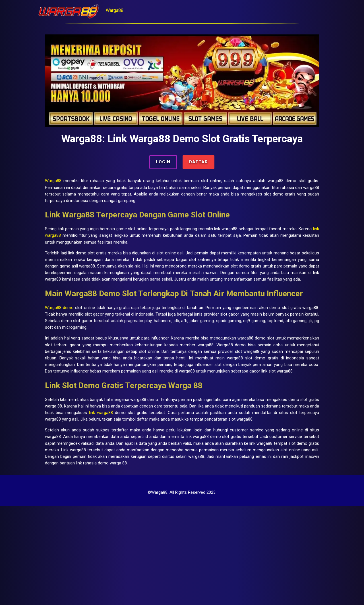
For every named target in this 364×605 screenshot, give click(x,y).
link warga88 (144, 249)
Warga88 (138, 10)
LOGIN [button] (163, 165)
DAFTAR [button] (199, 165)
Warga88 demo (84, 347)
